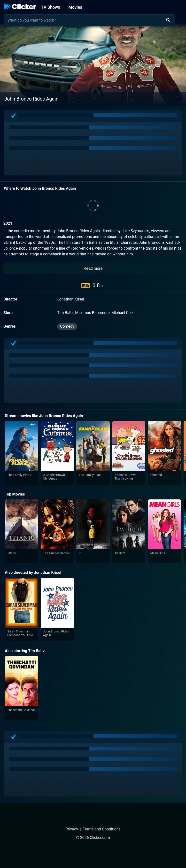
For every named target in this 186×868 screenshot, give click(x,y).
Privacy (72, 829)
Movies (75, 7)
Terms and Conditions (102, 829)
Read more (93, 268)
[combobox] (89, 20)
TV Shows (50, 7)
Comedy (67, 326)
